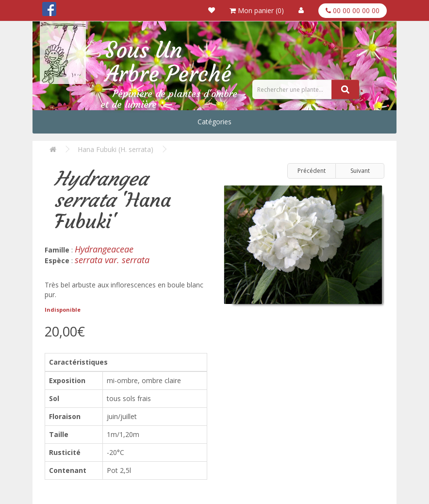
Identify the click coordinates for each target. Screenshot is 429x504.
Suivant (360, 171)
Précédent (312, 171)
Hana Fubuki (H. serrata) (115, 149)
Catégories (214, 122)
